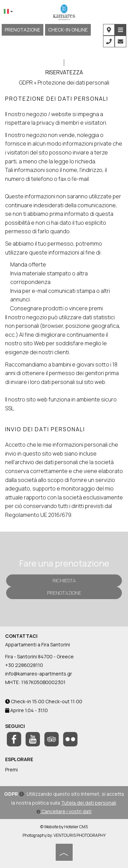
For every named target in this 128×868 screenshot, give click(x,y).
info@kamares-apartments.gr (39, 674)
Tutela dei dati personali (89, 803)
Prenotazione (23, 30)
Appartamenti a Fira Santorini (38, 644)
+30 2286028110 (24, 665)
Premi (11, 770)
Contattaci (21, 636)
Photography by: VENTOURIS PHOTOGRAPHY (64, 835)
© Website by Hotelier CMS (64, 827)
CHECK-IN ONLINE (68, 30)
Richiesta (64, 580)
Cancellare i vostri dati (64, 811)
